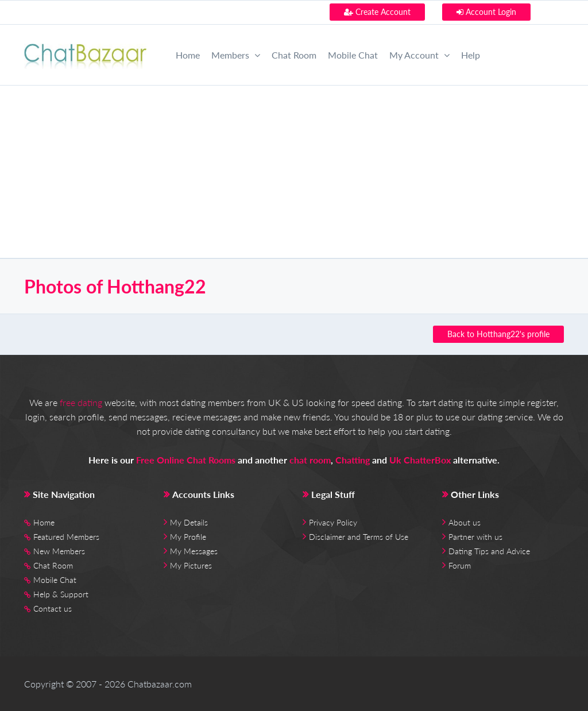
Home (188, 55)
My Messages (194, 551)
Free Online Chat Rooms (186, 460)
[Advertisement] (294, 172)
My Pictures (191, 565)
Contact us (53, 608)
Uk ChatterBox (420, 460)
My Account (419, 55)
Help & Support (61, 594)
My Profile (188, 537)
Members (236, 55)
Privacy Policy (333, 522)
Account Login (486, 12)
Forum (460, 565)
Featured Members (66, 537)
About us (465, 522)
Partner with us (475, 537)
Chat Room (294, 55)
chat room (310, 460)
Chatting (353, 460)
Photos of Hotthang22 (115, 286)
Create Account (377, 12)
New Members (59, 551)
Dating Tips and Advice (489, 551)
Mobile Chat (353, 55)
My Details (189, 522)
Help (471, 55)
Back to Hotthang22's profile (498, 334)
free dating (81, 402)
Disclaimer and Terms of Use (359, 537)
